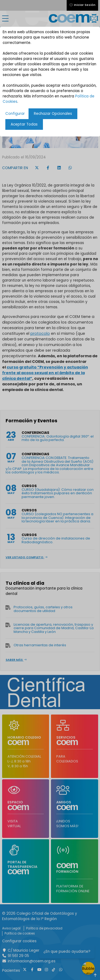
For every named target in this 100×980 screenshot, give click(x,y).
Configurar (15, 114)
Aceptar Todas (24, 124)
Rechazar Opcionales (53, 114)
